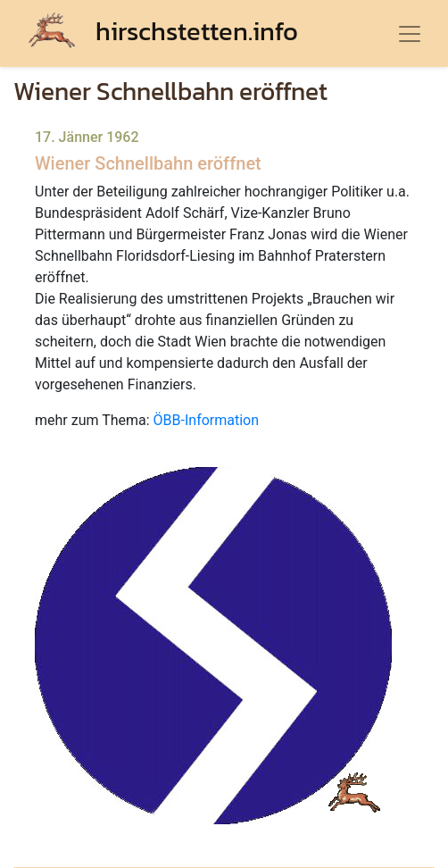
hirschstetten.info (163, 31)
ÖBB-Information (206, 420)
